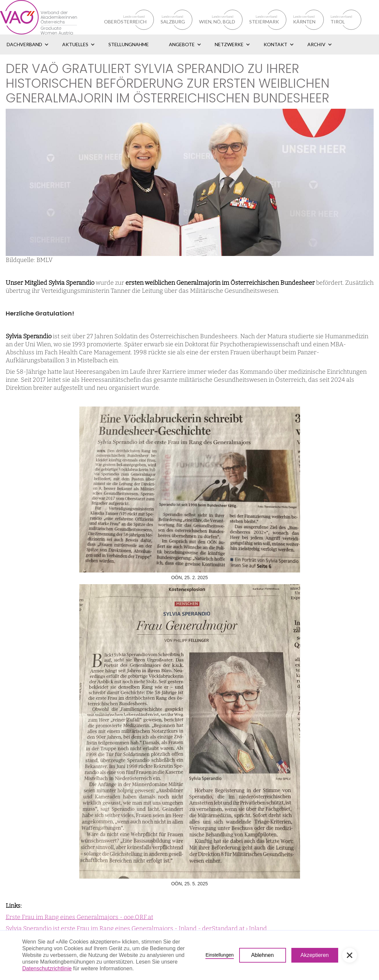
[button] (28, 44)
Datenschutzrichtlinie (47, 968)
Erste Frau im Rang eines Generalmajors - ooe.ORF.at (79, 917)
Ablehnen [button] (263, 955)
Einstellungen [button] (219, 955)
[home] (46, 17)
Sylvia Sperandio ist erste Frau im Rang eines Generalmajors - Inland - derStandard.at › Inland (136, 928)
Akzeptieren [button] (315, 955)
